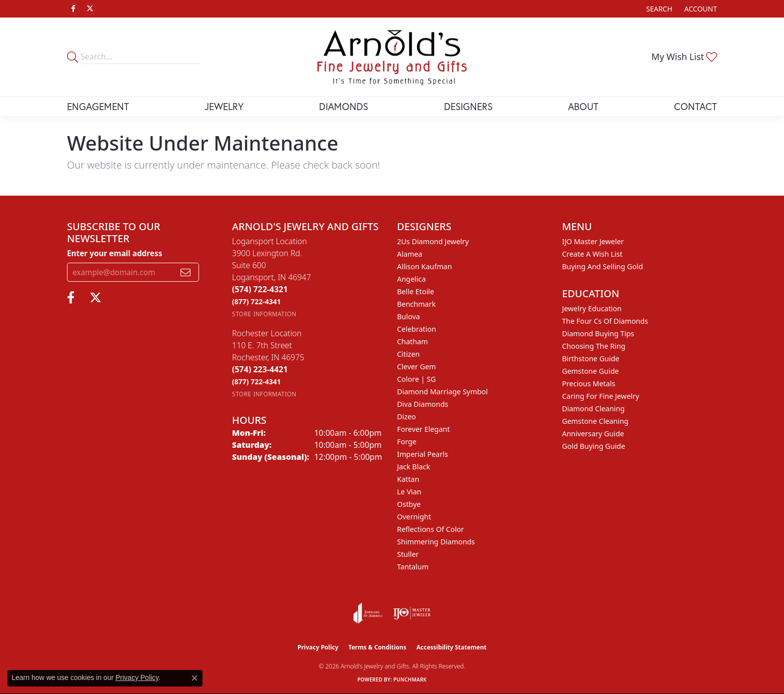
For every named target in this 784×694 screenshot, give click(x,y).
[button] (658, 9)
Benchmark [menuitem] (416, 304)
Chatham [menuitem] (412, 341)
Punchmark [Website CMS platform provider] (410, 679)
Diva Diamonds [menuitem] (422, 404)
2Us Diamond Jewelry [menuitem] (433, 241)
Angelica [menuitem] (411, 279)
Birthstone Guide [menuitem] (591, 359)
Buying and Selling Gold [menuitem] (602, 266)
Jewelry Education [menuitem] (592, 308)
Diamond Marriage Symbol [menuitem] (442, 392)
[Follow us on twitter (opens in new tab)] (90, 9)
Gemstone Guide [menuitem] (590, 371)
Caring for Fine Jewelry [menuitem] (600, 396)
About (583, 106)
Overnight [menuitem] (414, 517)
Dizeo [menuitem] (406, 417)
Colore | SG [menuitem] (416, 379)
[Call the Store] (260, 289)
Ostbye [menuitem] (409, 504)
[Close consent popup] (194, 678)
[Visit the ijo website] (412, 613)
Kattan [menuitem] (408, 479)
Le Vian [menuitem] (409, 492)
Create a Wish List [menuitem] (592, 254)
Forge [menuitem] (407, 442)
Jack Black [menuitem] (413, 467)
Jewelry (224, 106)
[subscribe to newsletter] (185, 272)
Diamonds (343, 106)
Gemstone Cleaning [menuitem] (595, 421)
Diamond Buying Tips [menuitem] (598, 333)
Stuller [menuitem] (408, 554)
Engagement (98, 106)
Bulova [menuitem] (408, 316)
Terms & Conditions (377, 647)
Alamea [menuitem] (410, 254)
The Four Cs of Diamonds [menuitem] (605, 321)
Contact (695, 106)
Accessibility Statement (451, 647)
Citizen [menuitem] (408, 354)
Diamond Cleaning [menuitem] (593, 409)
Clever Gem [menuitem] (416, 367)
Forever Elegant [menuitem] (423, 429)
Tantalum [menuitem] (413, 567)
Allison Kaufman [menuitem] (424, 266)
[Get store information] (264, 314)
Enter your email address (114, 253)
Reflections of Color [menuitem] (430, 529)
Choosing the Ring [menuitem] (594, 346)
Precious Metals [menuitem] (588, 384)
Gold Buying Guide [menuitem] (593, 446)
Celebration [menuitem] (416, 329)
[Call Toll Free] (256, 301)
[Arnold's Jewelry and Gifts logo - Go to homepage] (392, 57)
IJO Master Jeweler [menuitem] (593, 241)
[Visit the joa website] (368, 613)
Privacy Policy (318, 647)
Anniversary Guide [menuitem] (593, 434)
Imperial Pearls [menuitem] (422, 454)
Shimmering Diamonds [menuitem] (436, 542)
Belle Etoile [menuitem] (415, 291)
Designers (468, 106)
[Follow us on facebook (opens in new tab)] (73, 9)
